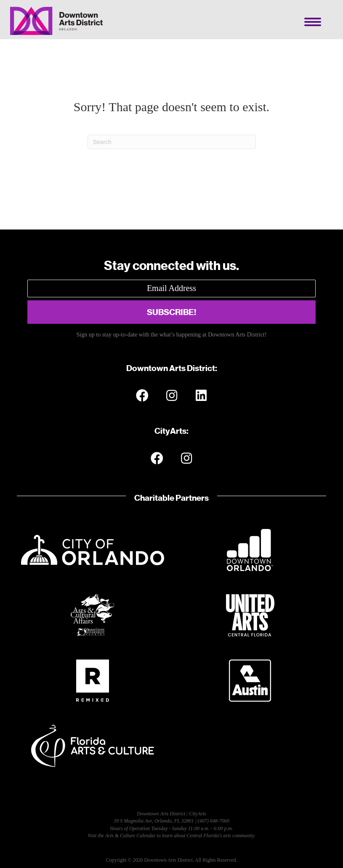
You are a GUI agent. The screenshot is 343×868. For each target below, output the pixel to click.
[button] (171, 312)
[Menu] (313, 22)
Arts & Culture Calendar (130, 836)
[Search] (172, 142)
